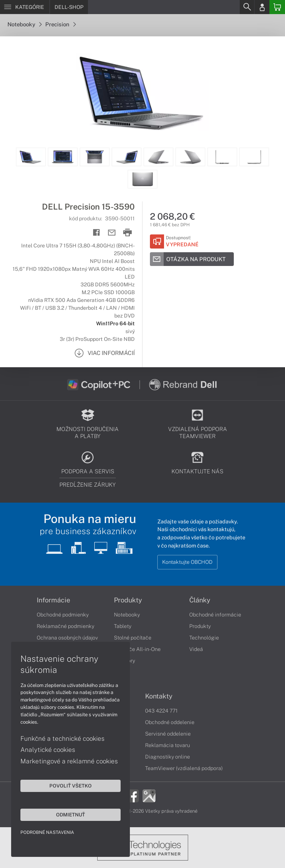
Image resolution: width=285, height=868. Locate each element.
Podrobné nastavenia (47, 832)
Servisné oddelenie (168, 734)
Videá (196, 649)
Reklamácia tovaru (168, 745)
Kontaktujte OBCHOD (187, 562)
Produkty (128, 600)
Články (200, 600)
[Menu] (25, 7)
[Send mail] (112, 233)
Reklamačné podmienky (65, 626)
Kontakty (159, 696)
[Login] (262, 7)
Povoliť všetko (71, 786)
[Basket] (277, 7)
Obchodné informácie (215, 615)
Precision (60, 24)
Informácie (53, 600)
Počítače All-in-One (137, 649)
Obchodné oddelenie (170, 722)
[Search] (247, 7)
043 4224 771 (161, 711)
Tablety (123, 626)
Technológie (204, 638)
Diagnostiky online (168, 757)
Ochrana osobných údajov (67, 638)
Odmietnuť (71, 815)
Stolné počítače (133, 638)
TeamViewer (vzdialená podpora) (184, 768)
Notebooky (24, 24)
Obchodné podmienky (63, 615)
